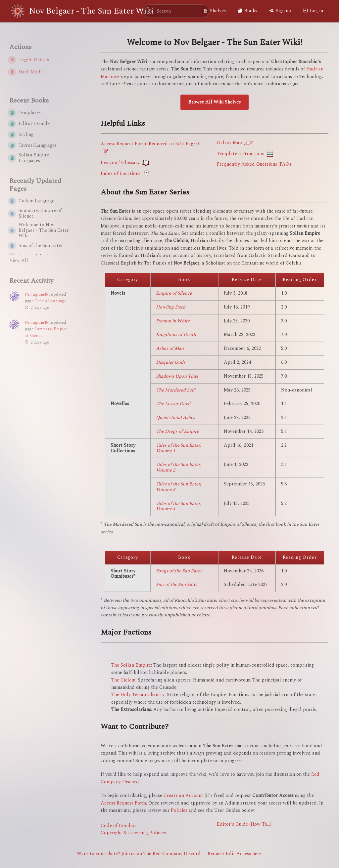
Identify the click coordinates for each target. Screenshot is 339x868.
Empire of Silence (174, 293)
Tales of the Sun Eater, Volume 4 (178, 506)
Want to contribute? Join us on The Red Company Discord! (139, 854)
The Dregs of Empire (177, 431)
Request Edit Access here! (235, 854)
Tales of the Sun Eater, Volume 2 (178, 467)
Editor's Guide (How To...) (244, 824)
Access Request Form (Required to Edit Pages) (150, 144)
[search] (176, 11)
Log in (313, 11)
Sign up (280, 11)
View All (19, 260)
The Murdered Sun (175, 390)
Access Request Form (123, 803)
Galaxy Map (230, 143)
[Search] (151, 11)
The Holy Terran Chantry (138, 695)
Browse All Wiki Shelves (215, 102)
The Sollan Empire (131, 665)
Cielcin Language (50, 301)
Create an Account (183, 795)
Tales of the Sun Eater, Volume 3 (178, 487)
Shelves (215, 11)
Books (247, 11)
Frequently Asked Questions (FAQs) (255, 164)
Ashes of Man (170, 348)
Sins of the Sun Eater (177, 584)
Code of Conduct (119, 826)
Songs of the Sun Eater (179, 571)
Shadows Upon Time (177, 376)
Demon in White (173, 321)
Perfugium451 (37, 294)
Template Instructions (240, 154)
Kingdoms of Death (176, 334)
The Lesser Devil (173, 404)
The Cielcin (123, 680)
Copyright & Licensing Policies (133, 833)
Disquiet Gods (171, 362)
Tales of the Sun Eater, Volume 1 (178, 448)
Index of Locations (121, 173)
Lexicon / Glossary (120, 162)
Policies (179, 810)
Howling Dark (171, 307)
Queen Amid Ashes (175, 417)
